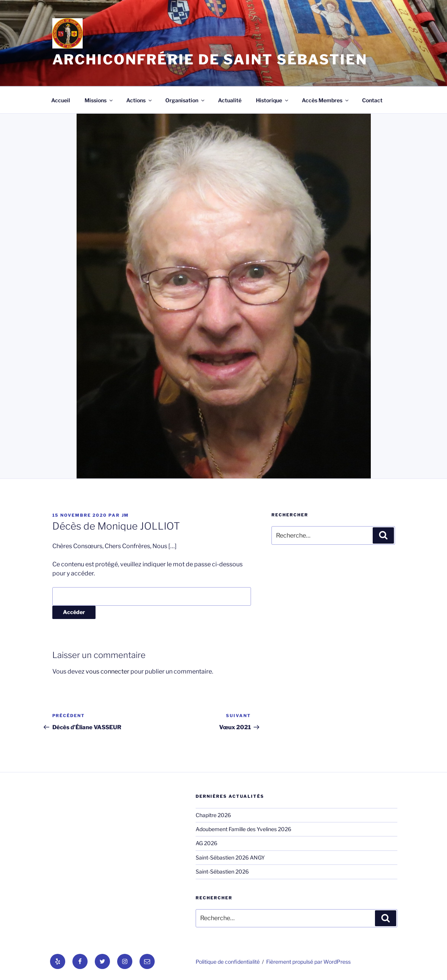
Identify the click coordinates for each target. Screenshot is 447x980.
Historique (273, 100)
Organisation (185, 100)
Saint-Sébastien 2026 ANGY (230, 857)
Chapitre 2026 (213, 815)
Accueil (61, 100)
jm (125, 515)
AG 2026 (206, 843)
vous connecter (107, 671)
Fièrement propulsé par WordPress (308, 962)
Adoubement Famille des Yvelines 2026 (243, 829)
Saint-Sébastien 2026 (222, 871)
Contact (372, 100)
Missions (99, 100)
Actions (140, 100)
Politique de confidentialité (228, 962)
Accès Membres (326, 100)
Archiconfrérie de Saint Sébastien (210, 59)
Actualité (230, 100)
